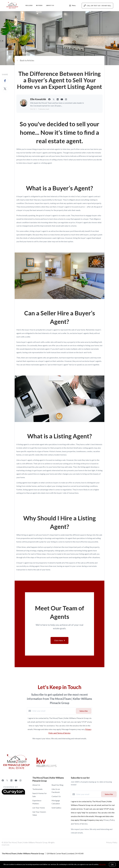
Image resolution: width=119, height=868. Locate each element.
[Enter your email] (54, 711)
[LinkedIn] (11, 780)
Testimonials (37, 789)
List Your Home (39, 808)
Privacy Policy (112, 842)
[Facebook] (3, 780)
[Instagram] (20, 780)
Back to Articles (27, 60)
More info (102, 864)
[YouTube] (16, 780)
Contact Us (56, 796)
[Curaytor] (13, 794)
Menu (72, 6)
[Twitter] (7, 780)
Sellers (29, 5)
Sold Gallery (56, 808)
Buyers (39, 5)
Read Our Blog (57, 785)
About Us (50, 5)
